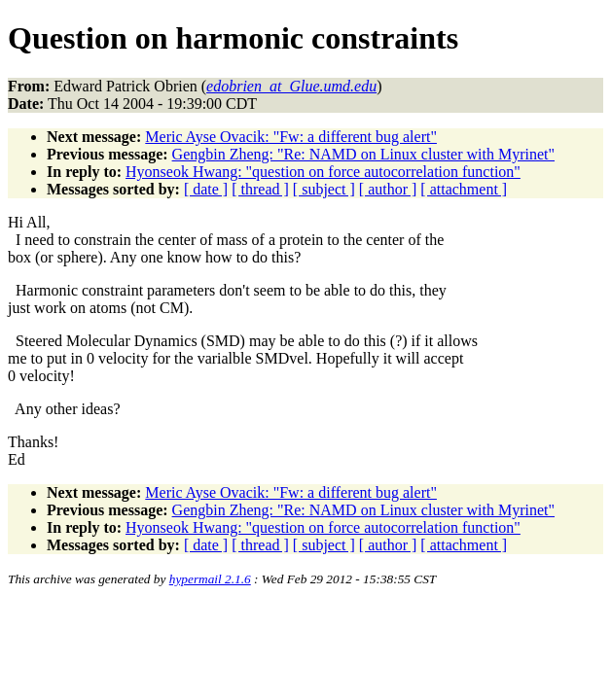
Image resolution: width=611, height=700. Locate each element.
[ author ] (388, 189)
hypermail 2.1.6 (210, 579)
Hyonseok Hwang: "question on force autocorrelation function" (323, 172)
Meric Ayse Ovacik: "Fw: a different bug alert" (291, 137)
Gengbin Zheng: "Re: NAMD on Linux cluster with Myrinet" (363, 154)
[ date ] (206, 189)
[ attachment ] (464, 189)
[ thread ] (260, 189)
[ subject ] (324, 189)
